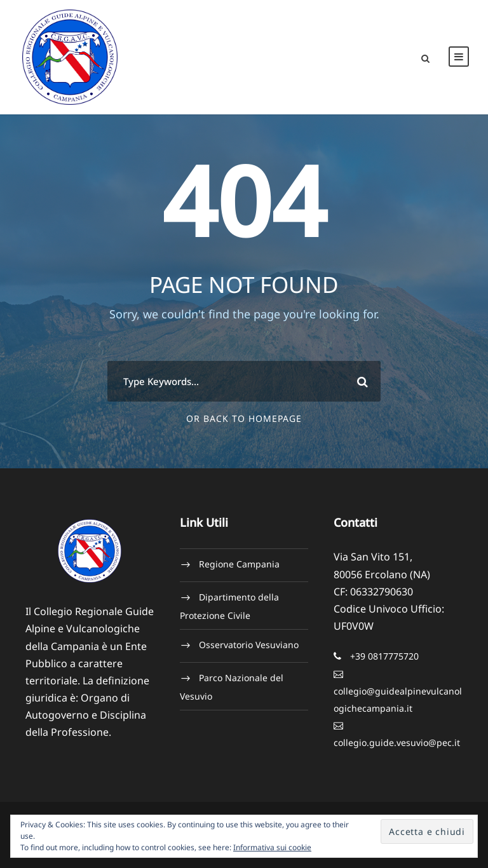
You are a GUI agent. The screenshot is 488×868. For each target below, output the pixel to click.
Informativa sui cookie (272, 847)
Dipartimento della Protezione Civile (229, 606)
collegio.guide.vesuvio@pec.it (397, 743)
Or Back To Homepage (244, 418)
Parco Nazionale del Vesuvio (232, 687)
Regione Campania (239, 564)
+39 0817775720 (384, 656)
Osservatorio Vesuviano (249, 645)
